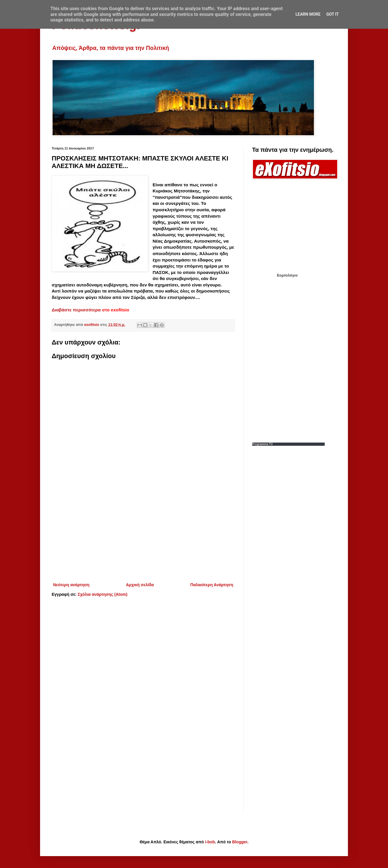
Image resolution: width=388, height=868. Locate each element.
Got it (332, 14)
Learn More (308, 14)
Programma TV (262, 444)
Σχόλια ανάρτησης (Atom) (102, 594)
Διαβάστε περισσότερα (76, 310)
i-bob (210, 842)
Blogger (240, 842)
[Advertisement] (143, 533)
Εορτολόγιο (287, 275)
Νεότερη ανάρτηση (71, 585)
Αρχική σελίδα (140, 585)
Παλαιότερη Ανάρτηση (212, 585)
